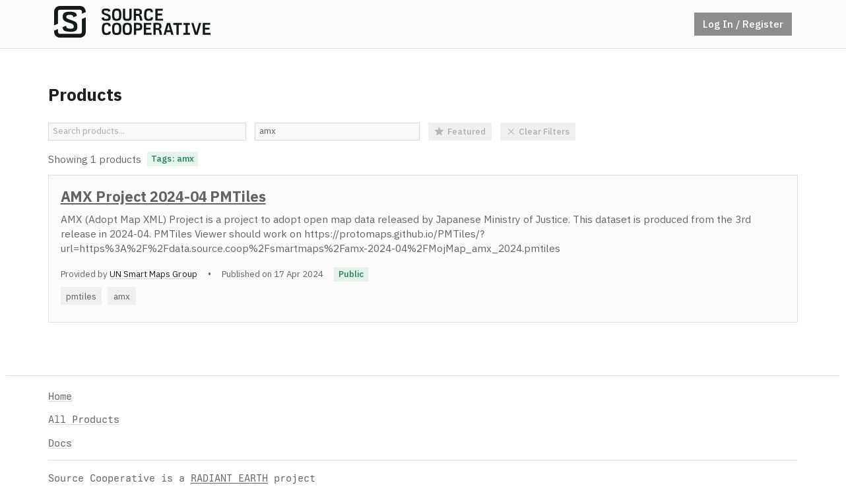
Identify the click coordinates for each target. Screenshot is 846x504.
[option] (423, 249)
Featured (460, 131)
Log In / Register (743, 24)
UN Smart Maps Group (153, 274)
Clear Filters (538, 131)
